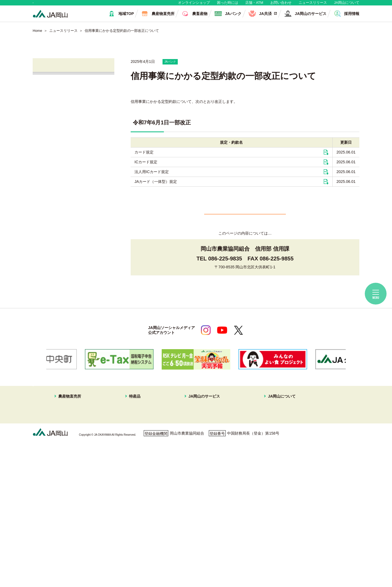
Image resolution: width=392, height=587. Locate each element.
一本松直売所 (65, 461)
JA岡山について (347, 5)
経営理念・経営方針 (268, 435)
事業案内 (258, 441)
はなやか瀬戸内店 (68, 454)
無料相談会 (54, 188)
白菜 (133, 519)
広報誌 (256, 474)
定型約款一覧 (262, 506)
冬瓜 (133, 512)
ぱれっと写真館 (264, 480)
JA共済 (51, 157)
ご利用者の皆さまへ (63, 204)
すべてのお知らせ (61, 95)
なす (133, 487)
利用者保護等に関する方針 (111, 561)
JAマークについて (266, 448)
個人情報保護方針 (56, 561)
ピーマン (137, 500)
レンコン (137, 506)
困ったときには (329, 451)
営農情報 (52, 126)
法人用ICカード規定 (152, 177)
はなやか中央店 (66, 435)
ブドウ (135, 441)
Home (37, 36)
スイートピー (140, 448)
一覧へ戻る (245, 227)
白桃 (133, 435)
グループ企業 (262, 461)
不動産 (192, 461)
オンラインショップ (194, 5)
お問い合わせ (281, 5)
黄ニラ (135, 493)
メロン (135, 454)
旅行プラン (196, 454)
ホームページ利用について (223, 561)
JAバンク (53, 142)
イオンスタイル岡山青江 (74, 467)
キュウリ (137, 480)
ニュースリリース (313, 5)
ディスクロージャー (268, 500)
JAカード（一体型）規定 (156, 187)
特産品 (131, 428)
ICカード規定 (146, 168)
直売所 (50, 111)
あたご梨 (137, 474)
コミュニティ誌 (264, 487)
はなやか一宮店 (66, 448)
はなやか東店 (65, 441)
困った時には (228, 5)
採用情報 (258, 467)
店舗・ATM (254, 5)
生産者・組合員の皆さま (117, 5)
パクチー (137, 532)
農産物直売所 (61, 428)
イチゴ (135, 467)
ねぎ (133, 525)
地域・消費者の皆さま (60, 5)
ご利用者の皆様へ (330, 443)
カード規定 (144, 158)
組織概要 (258, 454)
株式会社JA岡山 (59, 173)
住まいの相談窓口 (201, 448)
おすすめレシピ (264, 493)
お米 (133, 539)
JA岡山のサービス (198, 428)
